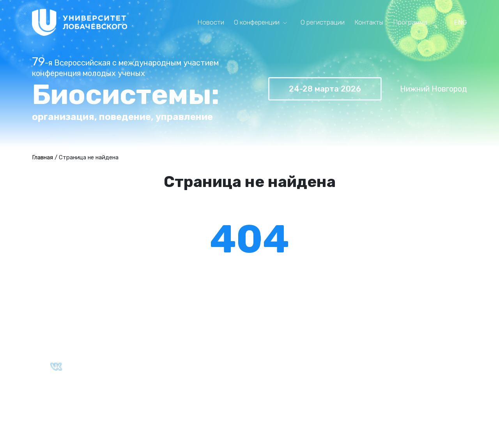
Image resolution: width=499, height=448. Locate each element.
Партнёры (159, 358)
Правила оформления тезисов (419, 340)
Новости (211, 22)
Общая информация (174, 340)
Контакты (369, 22)
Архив (280, 349)
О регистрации (323, 22)
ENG (461, 22)
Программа (410, 22)
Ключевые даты (169, 349)
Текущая (285, 340)
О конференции (257, 22)
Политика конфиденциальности (194, 398)
